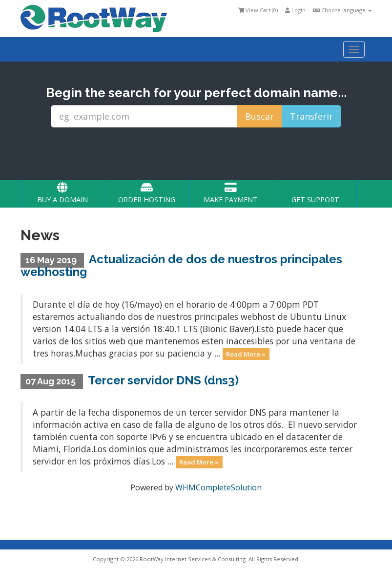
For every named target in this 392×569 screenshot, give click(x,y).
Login (295, 10)
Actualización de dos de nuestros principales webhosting (182, 265)
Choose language (342, 10)
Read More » (246, 354)
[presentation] (205, 154)
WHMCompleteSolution (218, 487)
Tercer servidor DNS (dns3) (163, 380)
